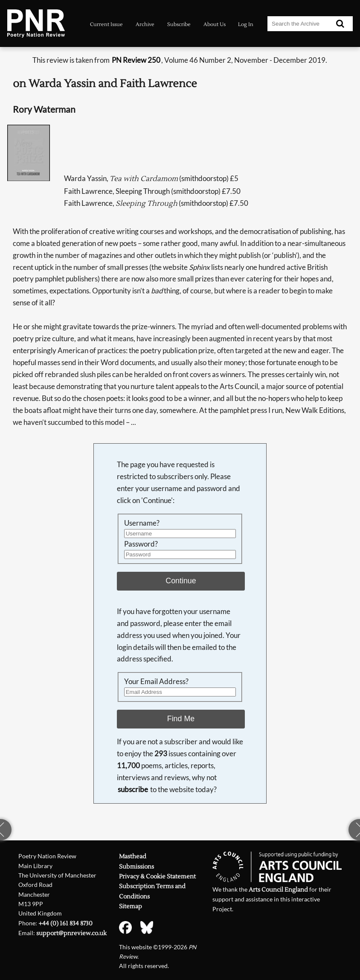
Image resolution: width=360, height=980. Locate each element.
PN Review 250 (136, 60)
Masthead (133, 856)
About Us (215, 24)
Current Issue (106, 24)
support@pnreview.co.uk (71, 933)
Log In (246, 24)
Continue (181, 581)
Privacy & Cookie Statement (157, 876)
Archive (145, 24)
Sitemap (131, 906)
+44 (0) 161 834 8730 (65, 923)
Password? (141, 544)
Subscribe (179, 24)
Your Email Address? (156, 681)
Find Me (181, 719)
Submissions (136, 867)
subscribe (133, 789)
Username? (142, 523)
